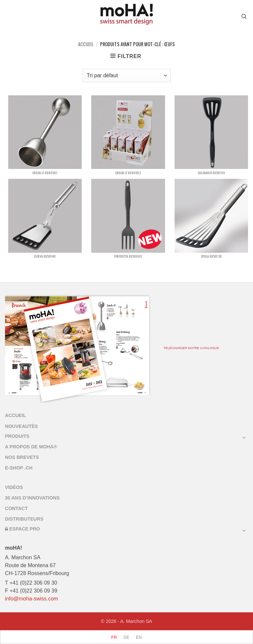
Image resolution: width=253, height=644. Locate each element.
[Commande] (126, 76)
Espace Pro (22, 529)
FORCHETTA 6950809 (128, 256)
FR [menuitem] (114, 638)
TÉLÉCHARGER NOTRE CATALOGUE (191, 348)
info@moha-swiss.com (31, 599)
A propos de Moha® (31, 447)
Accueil (86, 44)
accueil (15, 415)
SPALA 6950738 (211, 256)
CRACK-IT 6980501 (45, 173)
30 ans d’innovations (32, 498)
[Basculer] (244, 437)
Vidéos (14, 487)
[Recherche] (245, 16)
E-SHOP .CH (19, 468)
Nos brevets (22, 457)
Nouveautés (21, 426)
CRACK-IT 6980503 (128, 173)
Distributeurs (24, 519)
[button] (126, 56)
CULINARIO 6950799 (211, 173)
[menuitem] (114, 638)
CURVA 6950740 (45, 256)
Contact (16, 508)
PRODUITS (17, 436)
